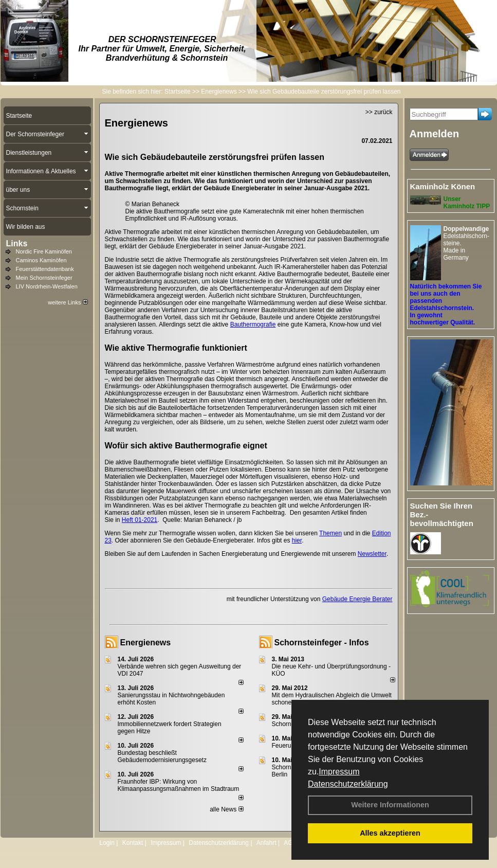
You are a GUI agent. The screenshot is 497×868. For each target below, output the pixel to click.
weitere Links (68, 302)
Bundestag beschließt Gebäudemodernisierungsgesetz (162, 756)
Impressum (339, 772)
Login (107, 843)
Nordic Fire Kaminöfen (44, 251)
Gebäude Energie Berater (357, 599)
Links (17, 243)
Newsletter (372, 554)
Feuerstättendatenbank (45, 269)
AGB (290, 843)
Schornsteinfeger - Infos (322, 643)
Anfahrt (266, 843)
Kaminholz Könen (443, 186)
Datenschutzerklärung (348, 784)
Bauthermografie (253, 324)
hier (297, 540)
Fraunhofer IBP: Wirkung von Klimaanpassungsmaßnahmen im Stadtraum (179, 785)
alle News (226, 809)
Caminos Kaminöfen (41, 260)
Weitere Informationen (390, 805)
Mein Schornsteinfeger (44, 278)
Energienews (146, 643)
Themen (330, 533)
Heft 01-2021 (140, 520)
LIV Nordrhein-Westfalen (47, 286)
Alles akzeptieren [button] (390, 833)
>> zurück (379, 112)
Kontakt (133, 843)
